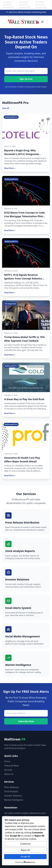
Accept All (25, 857)
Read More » (10, 168)
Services (8, 770)
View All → (7, 108)
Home (7, 761)
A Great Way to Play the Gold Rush (24, 399)
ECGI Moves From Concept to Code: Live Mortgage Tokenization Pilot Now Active (25, 216)
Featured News (12, 766)
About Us (9, 774)
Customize (25, 844)
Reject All (25, 850)
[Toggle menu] (42, 22)
